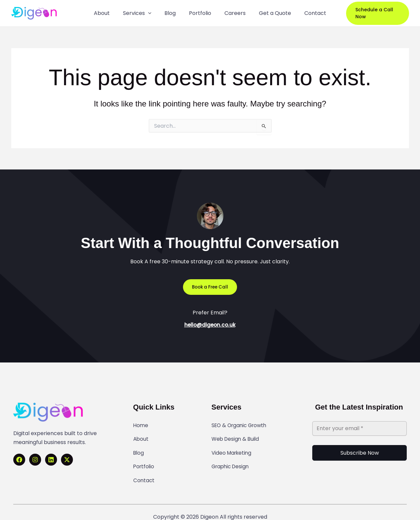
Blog (139, 447)
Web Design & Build (236, 436)
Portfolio (144, 458)
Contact (144, 469)
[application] (154, 13)
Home (141, 425)
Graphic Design (232, 458)
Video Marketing (233, 447)
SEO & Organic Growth (241, 425)
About (141, 436)
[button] (375, 13)
